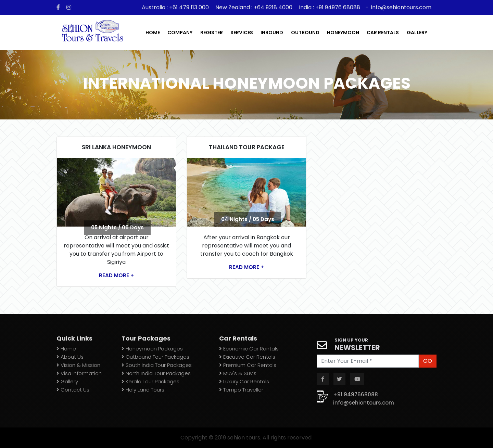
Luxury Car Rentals (244, 381)
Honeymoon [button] (343, 33)
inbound (272, 33)
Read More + (116, 275)
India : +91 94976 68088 (330, 7)
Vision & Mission (78, 365)
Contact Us (73, 390)
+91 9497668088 (356, 394)
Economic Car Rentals (249, 349)
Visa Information (79, 373)
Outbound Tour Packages (155, 357)
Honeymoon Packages (152, 349)
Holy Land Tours (143, 390)
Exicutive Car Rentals (247, 357)
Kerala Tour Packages (150, 381)
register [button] (212, 33)
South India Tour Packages (157, 365)
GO (428, 361)
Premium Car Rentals (248, 365)
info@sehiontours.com (401, 7)
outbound (305, 33)
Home (153, 33)
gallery (417, 33)
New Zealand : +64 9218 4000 (254, 7)
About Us (70, 357)
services (242, 33)
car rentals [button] (383, 33)
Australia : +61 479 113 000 (176, 7)
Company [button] (180, 33)
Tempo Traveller (241, 390)
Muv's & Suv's (238, 373)
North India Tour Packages (156, 373)
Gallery (67, 381)
